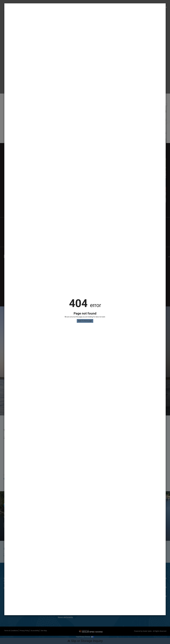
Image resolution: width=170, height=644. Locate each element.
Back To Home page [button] (85, 321)
